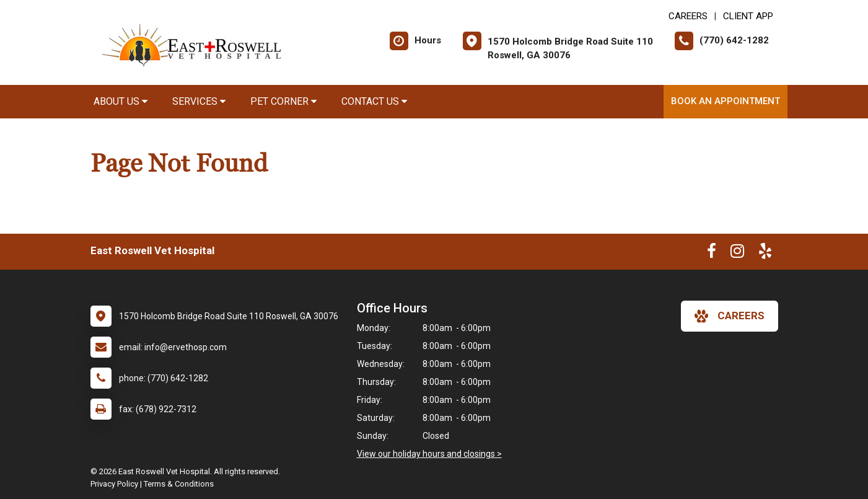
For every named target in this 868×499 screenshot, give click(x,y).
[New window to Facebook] (712, 254)
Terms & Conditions (179, 484)
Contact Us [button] (374, 101)
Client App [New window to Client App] (748, 16)
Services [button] (199, 101)
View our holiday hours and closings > (429, 454)
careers (730, 316)
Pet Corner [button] (283, 101)
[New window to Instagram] (737, 254)
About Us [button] (121, 101)
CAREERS (688, 16)
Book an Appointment (726, 101)
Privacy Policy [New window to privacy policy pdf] (114, 484)
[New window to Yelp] (765, 254)
